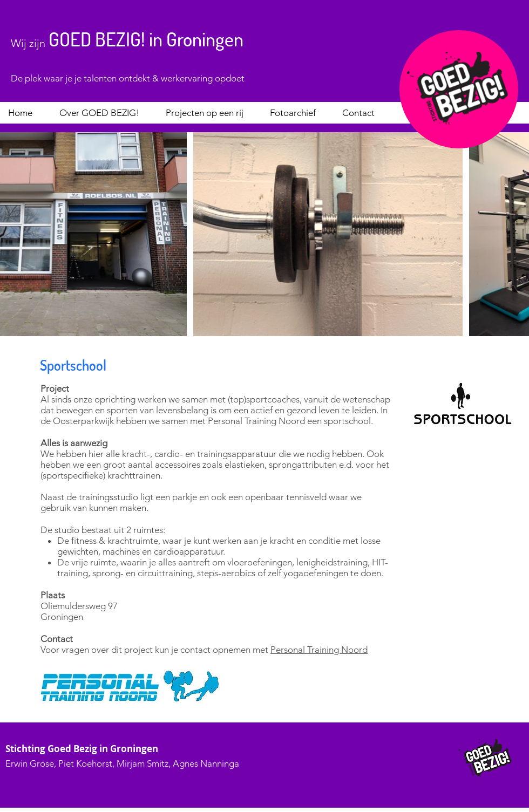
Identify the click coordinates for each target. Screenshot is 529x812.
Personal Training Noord (319, 650)
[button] (104, 113)
